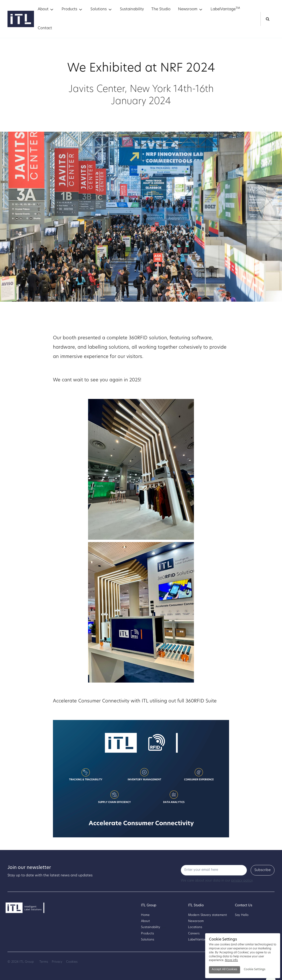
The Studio (161, 9)
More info (231, 960)
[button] (46, 9)
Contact (45, 28)
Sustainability (132, 9)
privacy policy (242, 881)
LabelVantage (225, 9)
